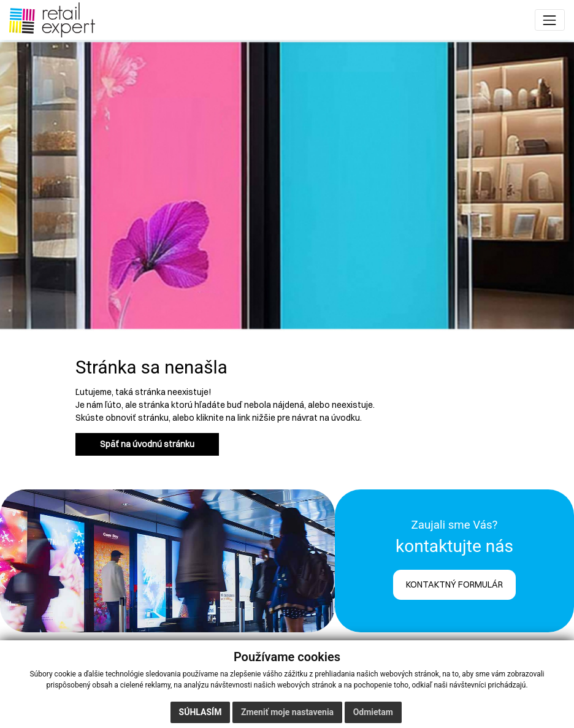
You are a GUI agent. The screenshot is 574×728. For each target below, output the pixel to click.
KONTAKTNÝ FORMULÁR (454, 584)
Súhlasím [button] (201, 712)
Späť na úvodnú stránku (147, 444)
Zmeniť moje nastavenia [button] (287, 712)
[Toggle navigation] (550, 20)
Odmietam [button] (373, 712)
